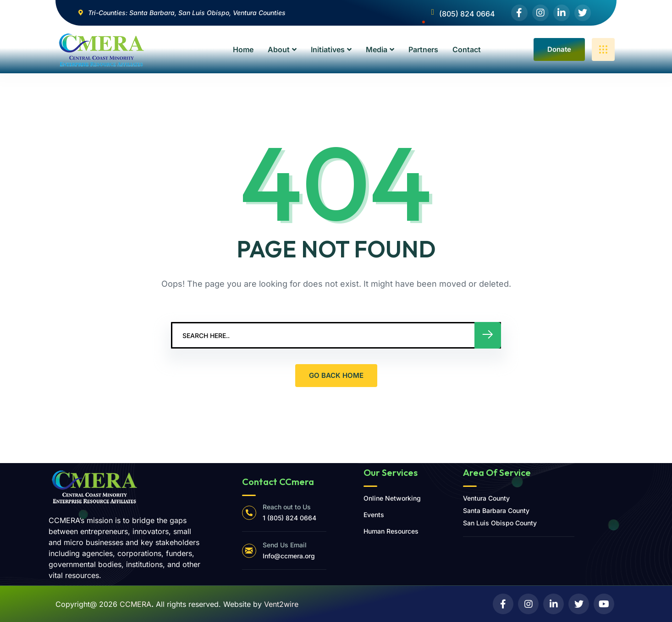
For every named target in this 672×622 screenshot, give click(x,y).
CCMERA (135, 604)
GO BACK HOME (336, 375)
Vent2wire (281, 604)
